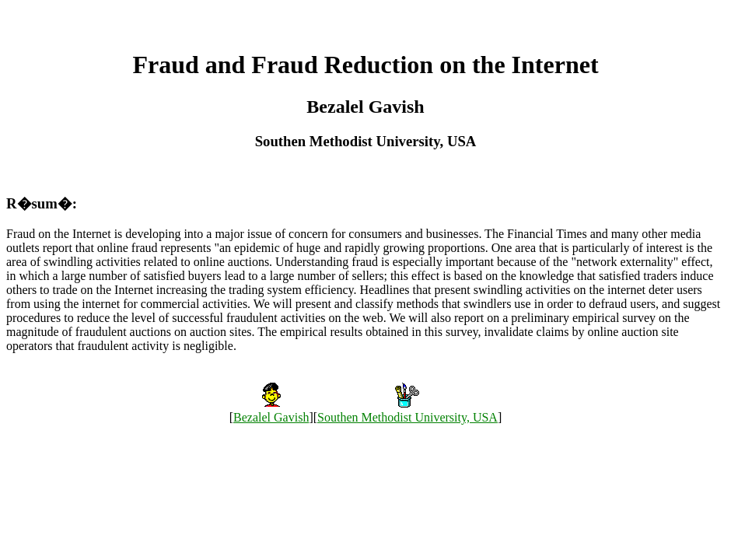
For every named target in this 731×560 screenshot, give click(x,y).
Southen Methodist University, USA (407, 417)
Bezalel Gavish (271, 417)
